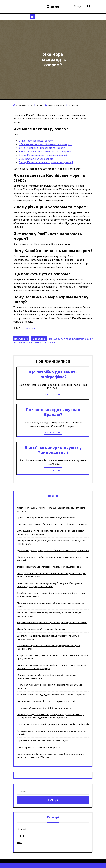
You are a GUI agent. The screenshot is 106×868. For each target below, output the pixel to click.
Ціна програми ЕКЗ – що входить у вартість (38, 747)
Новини (21, 836)
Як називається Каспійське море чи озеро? (45, 144)
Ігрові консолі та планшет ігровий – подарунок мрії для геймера (49, 567)
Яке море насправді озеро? (36, 141)
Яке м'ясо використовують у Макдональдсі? (53, 450)
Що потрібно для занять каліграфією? (53, 374)
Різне (20, 842)
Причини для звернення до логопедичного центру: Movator (46, 518)
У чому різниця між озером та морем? (42, 148)
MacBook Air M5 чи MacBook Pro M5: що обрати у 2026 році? (46, 701)
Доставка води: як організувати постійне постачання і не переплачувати (53, 550)
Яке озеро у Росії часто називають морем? (45, 152)
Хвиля (53, 7)
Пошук (89, 7)
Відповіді (30, 328)
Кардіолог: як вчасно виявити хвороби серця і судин (43, 741)
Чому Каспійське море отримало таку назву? (46, 162)
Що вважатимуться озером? (36, 159)
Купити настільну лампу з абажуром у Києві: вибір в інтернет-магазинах (52, 524)
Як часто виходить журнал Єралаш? (53, 412)
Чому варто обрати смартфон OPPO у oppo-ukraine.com (45, 708)
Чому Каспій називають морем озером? (43, 155)
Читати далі (53, 394)
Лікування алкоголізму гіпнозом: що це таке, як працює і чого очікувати (52, 623)
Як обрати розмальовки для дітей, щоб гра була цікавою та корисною (52, 695)
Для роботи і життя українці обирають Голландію (41, 629)
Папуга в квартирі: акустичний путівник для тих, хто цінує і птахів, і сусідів (53, 724)
